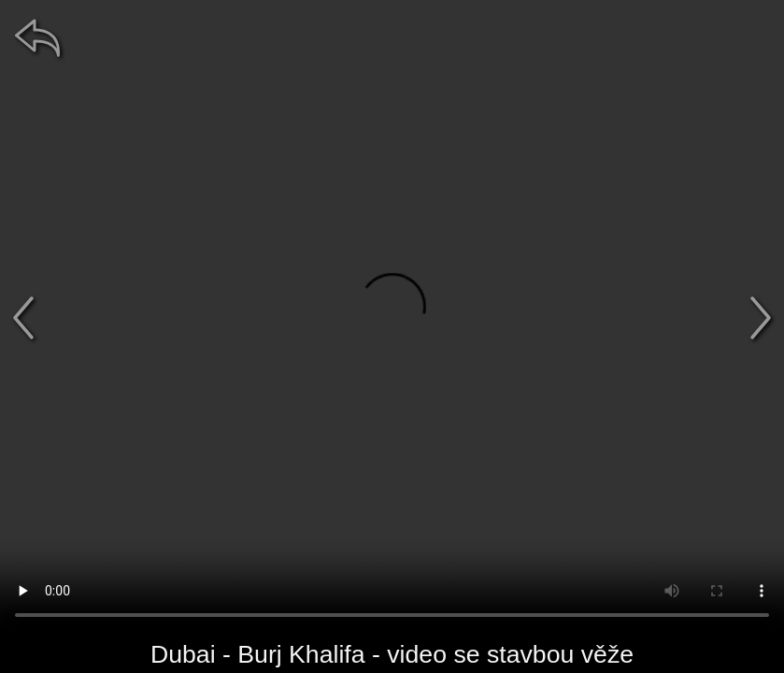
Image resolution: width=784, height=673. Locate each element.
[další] (761, 318)
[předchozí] (23, 318)
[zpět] (37, 37)
